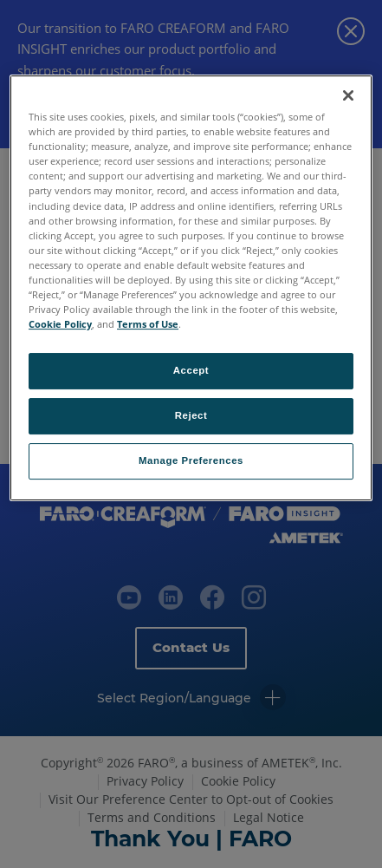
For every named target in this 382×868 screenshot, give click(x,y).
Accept (191, 370)
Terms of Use (148, 324)
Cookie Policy (60, 324)
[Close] (348, 95)
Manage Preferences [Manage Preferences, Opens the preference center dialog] (191, 460)
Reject (191, 415)
